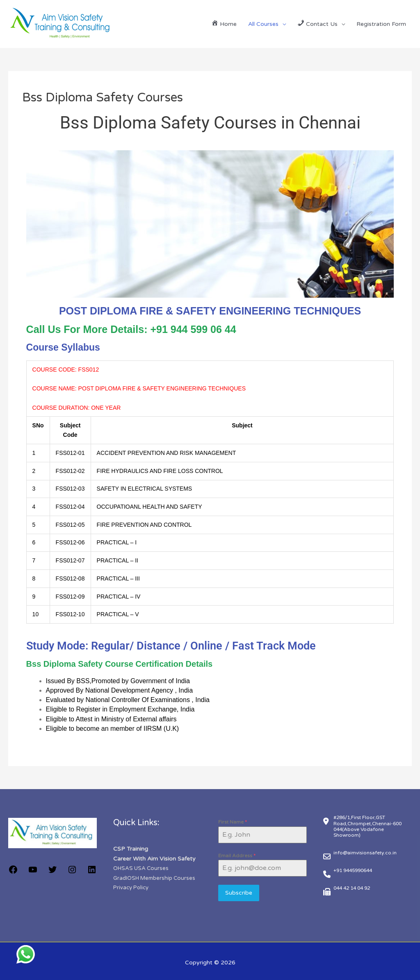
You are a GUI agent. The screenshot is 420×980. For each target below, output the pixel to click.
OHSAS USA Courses (143, 868)
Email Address (237, 856)
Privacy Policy (131, 886)
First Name (233, 822)
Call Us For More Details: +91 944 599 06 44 (131, 329)
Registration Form (381, 24)
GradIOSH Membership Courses (157, 877)
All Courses (263, 24)
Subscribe (239, 893)
